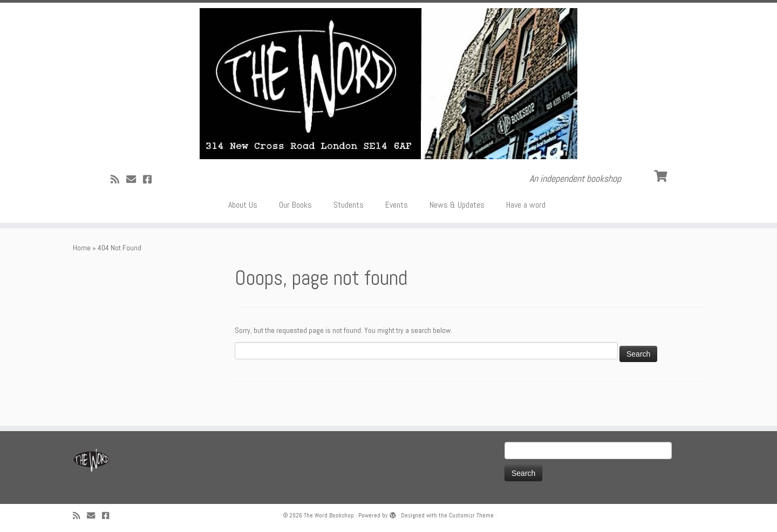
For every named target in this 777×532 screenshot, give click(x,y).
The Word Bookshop (329, 515)
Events (397, 205)
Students (349, 205)
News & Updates (457, 205)
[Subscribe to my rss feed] (118, 179)
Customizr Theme (471, 515)
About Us (243, 205)
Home (82, 248)
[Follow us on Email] (135, 179)
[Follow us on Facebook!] (151, 179)
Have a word (526, 205)
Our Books (295, 205)
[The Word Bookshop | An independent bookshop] (388, 84)
